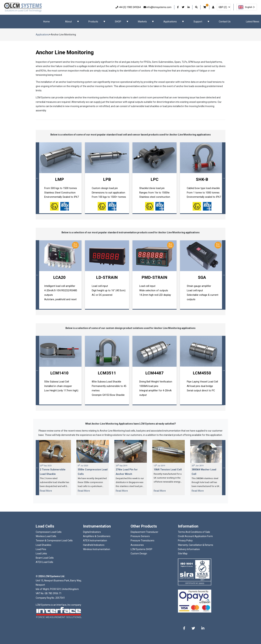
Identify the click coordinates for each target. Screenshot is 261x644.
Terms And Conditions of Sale (194, 532)
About (68, 22)
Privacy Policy (185, 541)
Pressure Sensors (140, 536)
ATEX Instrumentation (95, 541)
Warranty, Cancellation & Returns (196, 545)
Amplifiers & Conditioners (97, 536)
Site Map (183, 554)
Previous (37, 178)
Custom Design (139, 554)
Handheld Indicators (94, 545)
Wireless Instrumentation (97, 549)
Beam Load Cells (45, 558)
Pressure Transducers (142, 541)
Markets (142, 22)
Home (46, 22)
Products (93, 22)
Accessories (137, 545)
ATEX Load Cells (44, 562)
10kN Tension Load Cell (168, 470)
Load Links (41, 554)
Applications (170, 22)
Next (224, 178)
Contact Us (225, 22)
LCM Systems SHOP (141, 549)
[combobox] (247, 7)
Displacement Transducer (144, 532)
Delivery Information (189, 549)
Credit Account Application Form (195, 536)
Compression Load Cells (49, 532)
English (245, 7)
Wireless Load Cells (46, 536)
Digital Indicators (92, 532)
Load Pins (41, 549)
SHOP (118, 22)
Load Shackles (43, 545)
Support (198, 22)
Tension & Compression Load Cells (54, 541)
